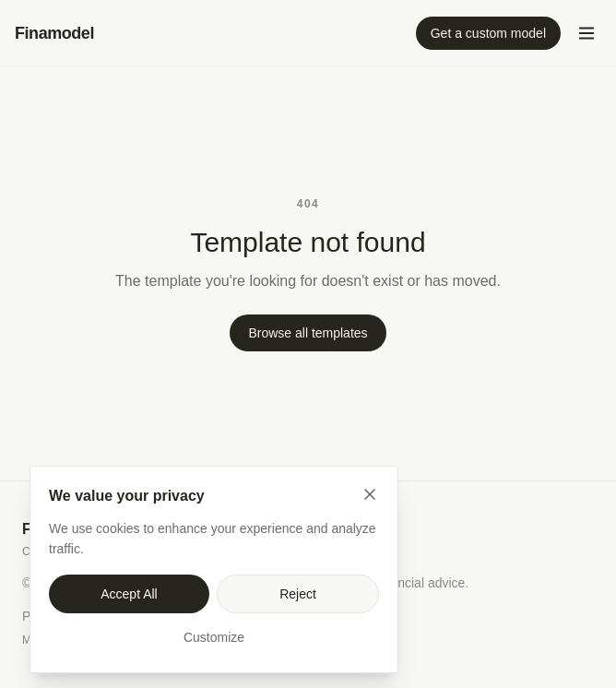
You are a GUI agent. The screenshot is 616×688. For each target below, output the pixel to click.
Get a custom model (488, 33)
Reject (298, 594)
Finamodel (54, 33)
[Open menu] (586, 33)
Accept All (129, 594)
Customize (214, 637)
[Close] (370, 494)
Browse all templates (308, 333)
